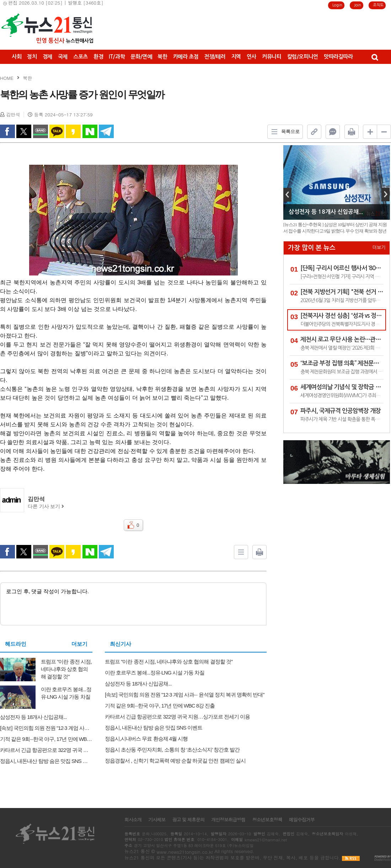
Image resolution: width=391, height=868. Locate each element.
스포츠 (81, 57)
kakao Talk (57, 131)
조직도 (378, 5)
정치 (32, 57)
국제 (63, 57)
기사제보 (157, 820)
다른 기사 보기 (46, 506)
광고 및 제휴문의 (188, 820)
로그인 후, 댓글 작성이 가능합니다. (133, 603)
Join (358, 5)
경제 (47, 57)
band (41, 131)
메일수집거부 (302, 820)
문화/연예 (141, 57)
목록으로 (284, 132)
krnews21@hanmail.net (266, 840)
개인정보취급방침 (228, 820)
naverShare (90, 131)
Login (337, 5)
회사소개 (133, 820)
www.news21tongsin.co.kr (185, 852)
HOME (7, 78)
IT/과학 (117, 57)
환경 (98, 57)
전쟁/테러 (215, 57)
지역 (236, 57)
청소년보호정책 (267, 820)
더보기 (79, 644)
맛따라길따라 (338, 57)
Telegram (106, 131)
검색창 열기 (374, 57)
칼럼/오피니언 (303, 57)
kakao (73, 131)
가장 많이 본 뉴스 (312, 248)
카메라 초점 (186, 57)
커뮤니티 (272, 57)
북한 (162, 57)
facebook (7, 131)
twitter (24, 131)
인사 (251, 57)
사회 (17, 57)
